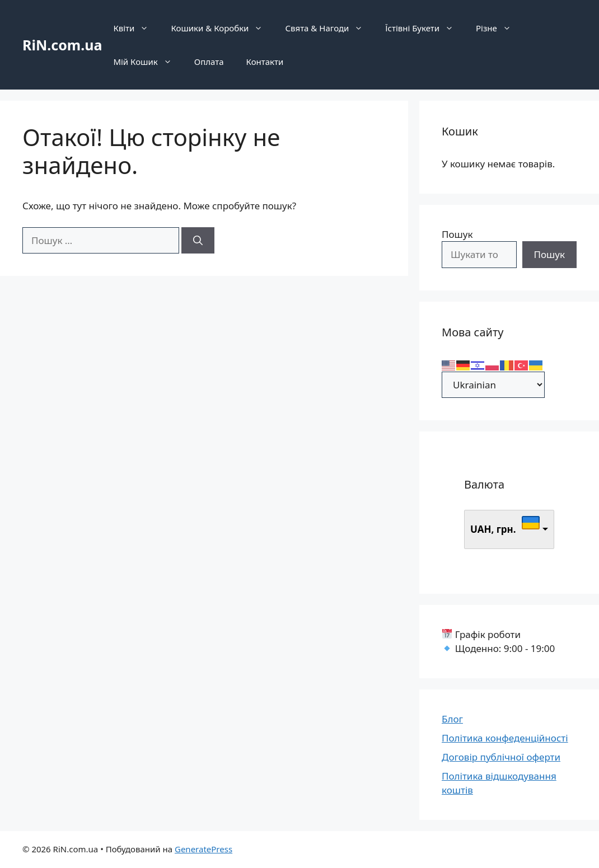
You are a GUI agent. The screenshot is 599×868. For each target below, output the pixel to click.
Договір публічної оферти (501, 757)
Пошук (457, 234)
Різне (499, 28)
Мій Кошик (148, 62)
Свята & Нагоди (329, 28)
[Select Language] (493, 385)
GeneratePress (203, 849)
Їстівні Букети (425, 28)
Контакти (265, 62)
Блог (452, 719)
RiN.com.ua (62, 45)
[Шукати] (198, 241)
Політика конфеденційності (505, 738)
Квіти (136, 28)
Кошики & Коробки (222, 28)
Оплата (209, 62)
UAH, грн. (493, 529)
